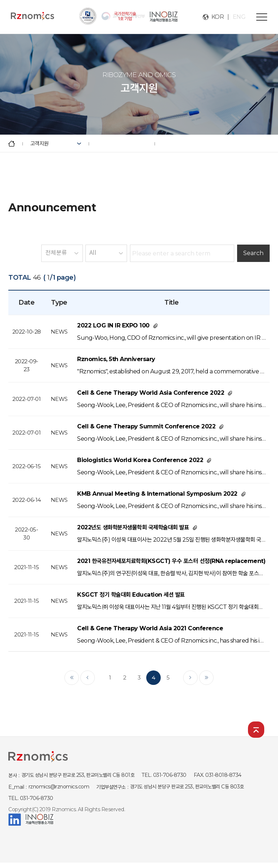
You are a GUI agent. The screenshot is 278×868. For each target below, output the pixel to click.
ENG (239, 17)
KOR (218, 17)
